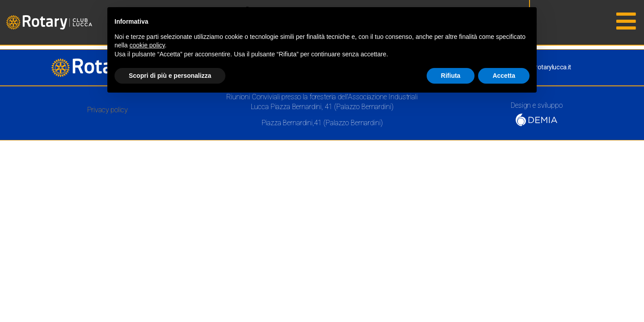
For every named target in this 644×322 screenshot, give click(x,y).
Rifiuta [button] (451, 76)
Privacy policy (108, 110)
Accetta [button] (504, 76)
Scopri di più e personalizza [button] (170, 76)
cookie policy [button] (147, 45)
